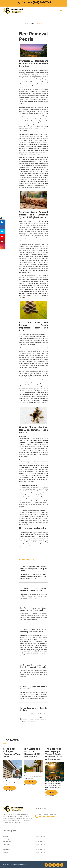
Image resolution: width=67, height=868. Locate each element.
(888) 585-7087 (42, 2)
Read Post (10, 788)
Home (27, 23)
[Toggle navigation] (61, 10)
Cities (32, 23)
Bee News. (11, 740)
